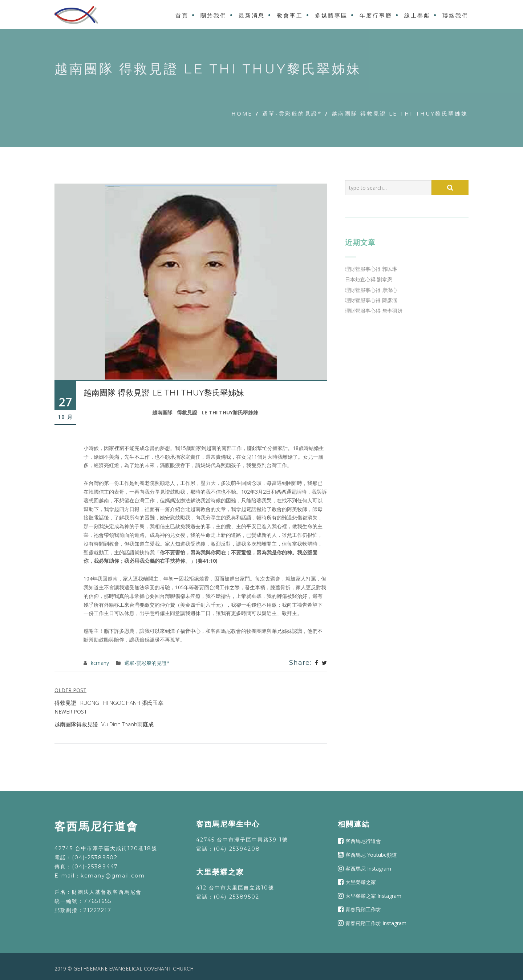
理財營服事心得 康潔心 (371, 290)
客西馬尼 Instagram (368, 868)
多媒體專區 (331, 15)
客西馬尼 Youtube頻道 (371, 855)
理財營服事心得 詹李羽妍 (374, 311)
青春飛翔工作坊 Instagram (376, 923)
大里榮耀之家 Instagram (373, 896)
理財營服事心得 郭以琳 (371, 269)
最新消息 (252, 15)
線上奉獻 (417, 15)
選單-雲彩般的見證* (292, 113)
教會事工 (290, 15)
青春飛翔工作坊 (363, 909)
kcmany (100, 663)
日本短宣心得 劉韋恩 (369, 279)
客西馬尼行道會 (363, 841)
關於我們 (214, 15)
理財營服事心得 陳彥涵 (371, 300)
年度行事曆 (376, 15)
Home (242, 113)
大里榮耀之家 (361, 882)
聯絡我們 (455, 15)
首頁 (182, 15)
